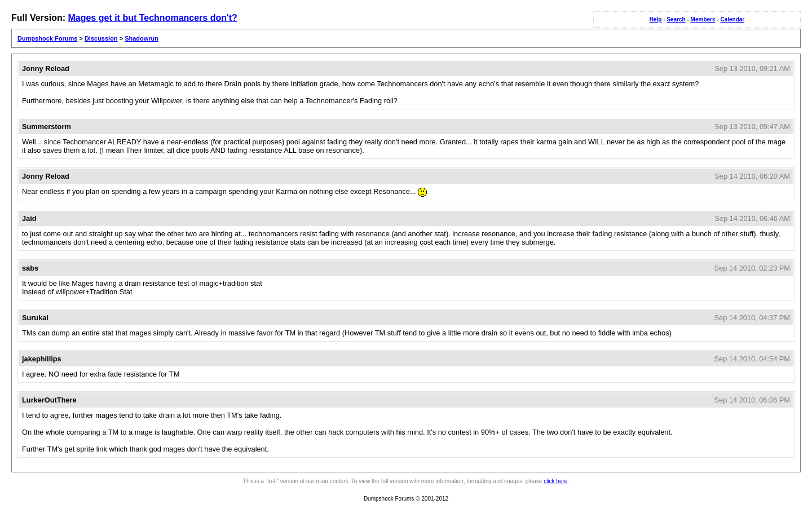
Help (656, 19)
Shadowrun (142, 38)
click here (555, 481)
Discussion (101, 38)
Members (703, 19)
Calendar (732, 19)
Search (676, 19)
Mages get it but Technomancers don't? (152, 18)
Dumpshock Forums (47, 38)
